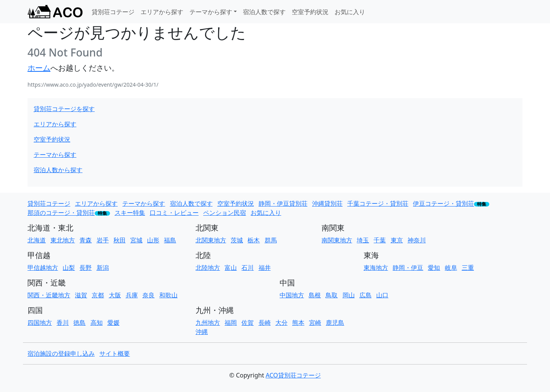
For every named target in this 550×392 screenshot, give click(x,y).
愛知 (434, 268)
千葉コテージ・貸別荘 (378, 203)
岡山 (349, 295)
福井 (265, 268)
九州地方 (208, 323)
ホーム (39, 68)
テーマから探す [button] (211, 12)
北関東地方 (211, 240)
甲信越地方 (43, 268)
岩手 (103, 240)
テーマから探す (55, 155)
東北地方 (63, 240)
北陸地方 (208, 268)
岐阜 (451, 268)
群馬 (271, 240)
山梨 (69, 268)
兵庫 (132, 295)
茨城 (237, 240)
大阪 (115, 295)
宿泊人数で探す (264, 12)
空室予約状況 (310, 12)
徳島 (79, 323)
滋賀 (81, 295)
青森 (86, 240)
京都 (98, 295)
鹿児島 (335, 323)
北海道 (37, 240)
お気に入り (350, 12)
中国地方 (292, 295)
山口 (382, 295)
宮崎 (315, 323)
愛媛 (113, 323)
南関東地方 (337, 240)
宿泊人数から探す (58, 170)
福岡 (231, 323)
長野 (86, 268)
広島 (366, 295)
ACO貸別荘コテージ (293, 375)
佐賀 (247, 323)
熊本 (298, 323)
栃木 (254, 240)
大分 (281, 323)
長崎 (265, 323)
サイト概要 (115, 353)
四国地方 (40, 323)
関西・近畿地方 (49, 295)
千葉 (380, 240)
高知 (97, 323)
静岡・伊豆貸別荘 (283, 203)
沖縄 (202, 332)
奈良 (149, 295)
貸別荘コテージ (113, 12)
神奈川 (417, 240)
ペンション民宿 (225, 213)
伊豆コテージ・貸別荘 (443, 203)
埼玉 (363, 240)
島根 (315, 295)
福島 (170, 240)
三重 (468, 268)
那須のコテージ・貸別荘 (61, 213)
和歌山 (168, 295)
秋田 (120, 240)
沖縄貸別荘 (327, 203)
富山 (231, 268)
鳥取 (332, 295)
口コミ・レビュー (174, 213)
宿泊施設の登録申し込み (61, 353)
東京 (397, 240)
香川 (63, 323)
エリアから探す (162, 12)
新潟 (103, 268)
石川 (247, 268)
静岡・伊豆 (408, 268)
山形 (153, 240)
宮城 (136, 240)
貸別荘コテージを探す (64, 109)
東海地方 (376, 268)
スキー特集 (130, 213)
